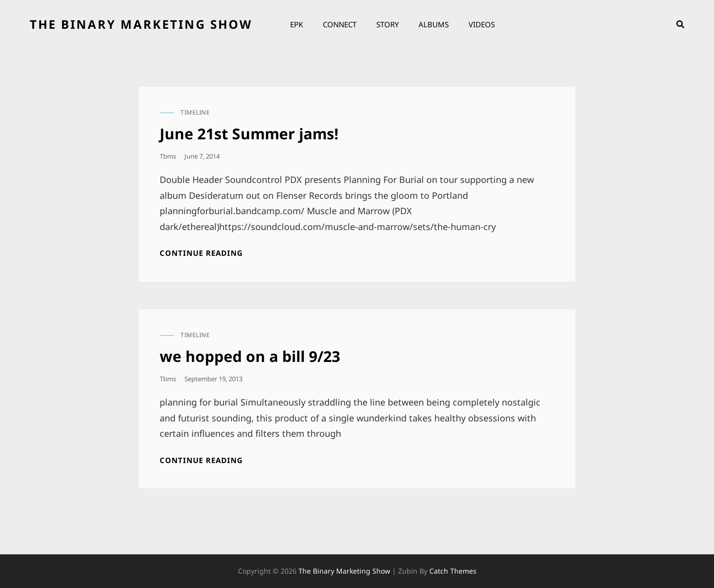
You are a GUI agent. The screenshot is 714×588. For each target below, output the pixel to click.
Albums (434, 24)
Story (387, 24)
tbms (168, 156)
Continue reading (201, 253)
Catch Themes (453, 571)
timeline (195, 112)
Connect (340, 24)
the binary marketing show (141, 24)
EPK (297, 24)
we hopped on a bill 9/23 (250, 356)
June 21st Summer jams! (249, 134)
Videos (482, 24)
